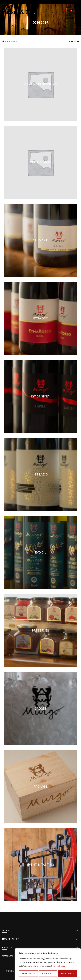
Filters (72, 41)
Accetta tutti (68, 973)
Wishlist (64, 11)
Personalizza (28, 973)
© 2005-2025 (13, 971)
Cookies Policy (58, 966)
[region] (48, 964)
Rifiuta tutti (48, 973)
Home (7, 41)
